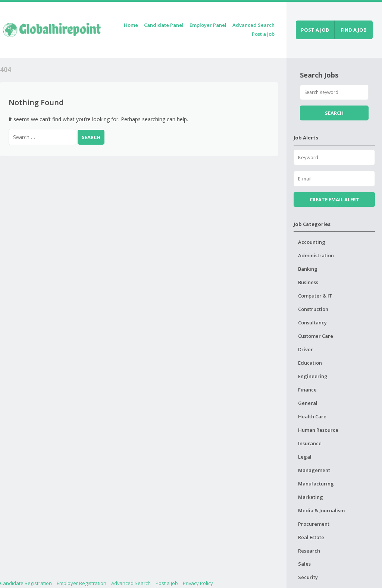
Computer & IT (315, 296)
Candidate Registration (26, 583)
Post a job (315, 30)
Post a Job (263, 34)
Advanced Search (253, 25)
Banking (308, 269)
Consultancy (312, 323)
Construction (313, 309)
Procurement (314, 524)
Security (308, 577)
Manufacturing (316, 484)
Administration (316, 255)
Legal (305, 457)
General (308, 403)
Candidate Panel (164, 25)
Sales (304, 564)
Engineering (313, 376)
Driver (306, 349)
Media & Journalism (321, 510)
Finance (307, 390)
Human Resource (318, 430)
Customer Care (316, 336)
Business (308, 282)
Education (310, 363)
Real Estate (311, 537)
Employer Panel (208, 25)
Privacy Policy (198, 583)
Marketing (311, 497)
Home (131, 25)
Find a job (354, 30)
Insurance (310, 443)
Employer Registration (82, 583)
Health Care (312, 416)
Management (314, 470)
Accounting (312, 242)
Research (309, 551)
